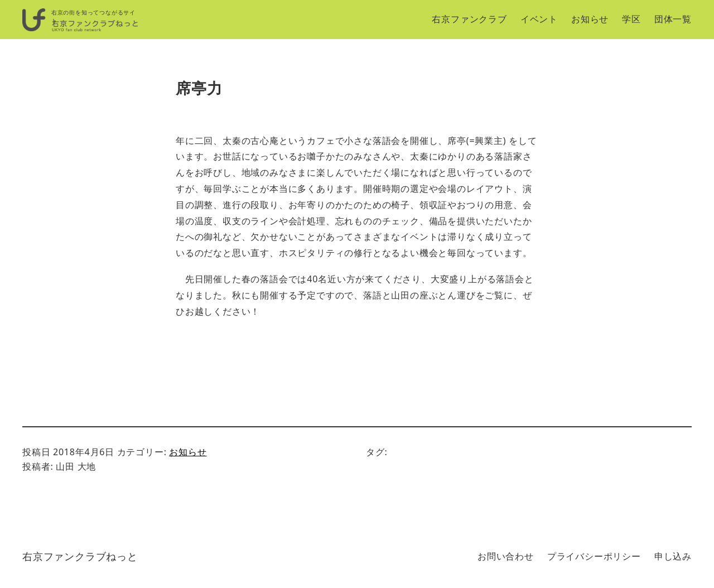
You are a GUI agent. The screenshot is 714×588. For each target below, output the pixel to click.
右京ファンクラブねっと (80, 556)
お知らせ (188, 452)
